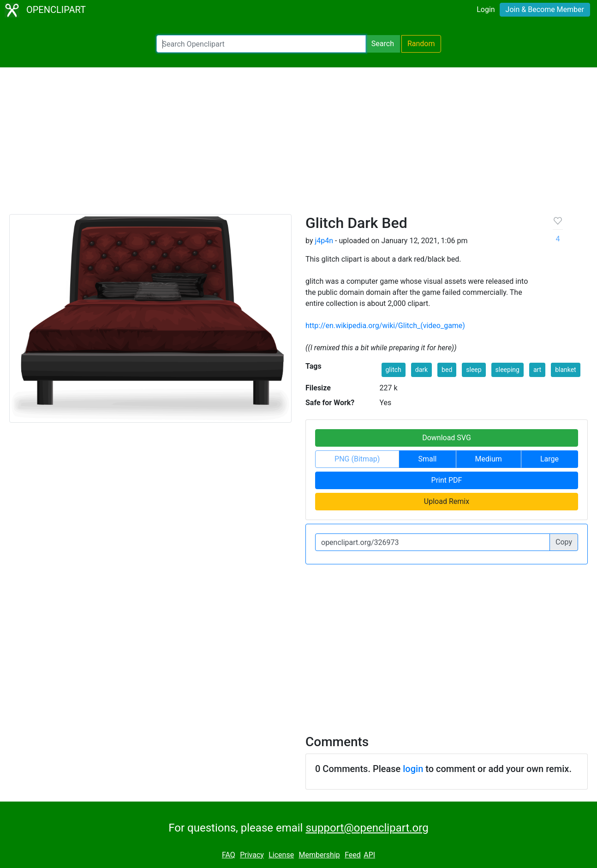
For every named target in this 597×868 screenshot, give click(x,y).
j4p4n (324, 241)
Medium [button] (489, 459)
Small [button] (427, 459)
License (281, 855)
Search (383, 44)
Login (486, 9)
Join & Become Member (545, 9)
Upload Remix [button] (447, 501)
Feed (353, 855)
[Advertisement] (298, 145)
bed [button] (447, 370)
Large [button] (549, 459)
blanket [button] (566, 370)
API (369, 855)
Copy (564, 542)
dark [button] (421, 370)
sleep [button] (474, 370)
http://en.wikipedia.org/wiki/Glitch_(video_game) (385, 326)
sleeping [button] (507, 370)
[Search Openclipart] (261, 44)
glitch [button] (394, 370)
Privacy (252, 855)
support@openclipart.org (367, 828)
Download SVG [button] (447, 438)
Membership (319, 855)
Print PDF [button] (447, 480)
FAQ (229, 855)
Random (421, 44)
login (413, 769)
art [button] (537, 370)
